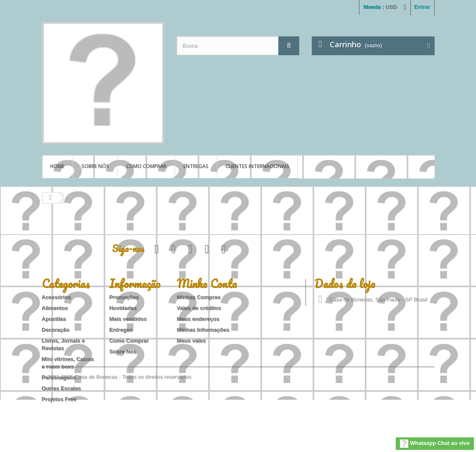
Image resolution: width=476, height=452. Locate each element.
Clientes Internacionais (257, 166)
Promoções (124, 297)
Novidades (123, 308)
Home (57, 166)
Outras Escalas (61, 388)
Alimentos (55, 308)
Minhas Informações (203, 330)
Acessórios (56, 297)
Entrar (422, 7)
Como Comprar (146, 166)
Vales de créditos (199, 308)
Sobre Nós (95, 166)
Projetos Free (59, 399)
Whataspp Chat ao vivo (435, 444)
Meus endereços (198, 319)
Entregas (196, 166)
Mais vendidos (128, 319)
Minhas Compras (199, 297)
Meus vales (191, 341)
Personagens (59, 377)
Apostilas (54, 319)
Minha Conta (207, 283)
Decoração (56, 330)
